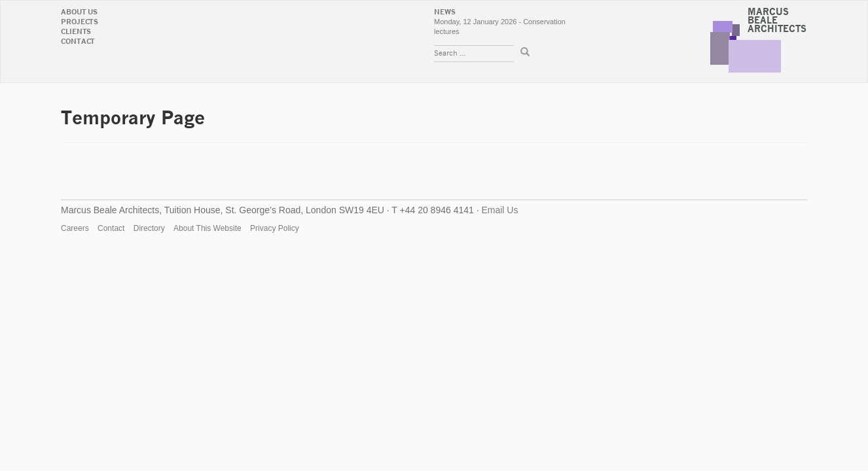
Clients (76, 32)
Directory (149, 228)
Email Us (499, 210)
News (445, 12)
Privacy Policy (275, 228)
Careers (75, 228)
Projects (80, 22)
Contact (78, 42)
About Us (79, 12)
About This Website (208, 228)
